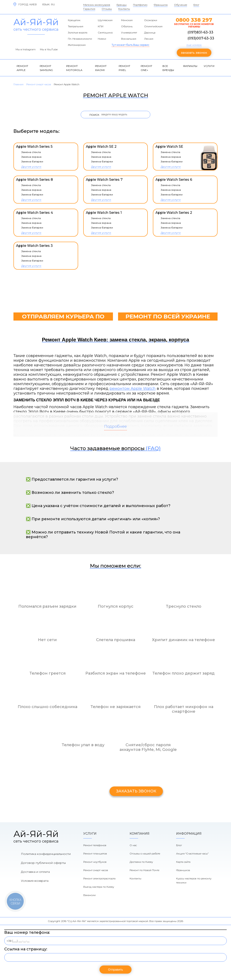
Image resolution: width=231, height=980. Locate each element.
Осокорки (151, 20)
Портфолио (140, 5)
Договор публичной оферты (43, 863)
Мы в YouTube (49, 49)
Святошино (105, 33)
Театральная (76, 26)
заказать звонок (194, 53)
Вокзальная (129, 39)
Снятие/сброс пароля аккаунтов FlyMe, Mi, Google (148, 747)
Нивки (102, 39)
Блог (196, 5)
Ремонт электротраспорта (99, 878)
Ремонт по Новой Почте (144, 870)
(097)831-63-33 (200, 32)
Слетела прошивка (116, 640)
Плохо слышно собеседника (48, 707)
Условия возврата (35, 881)
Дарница (150, 33)
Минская (127, 20)
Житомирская (77, 45)
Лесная (149, 39)
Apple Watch (143, 389)
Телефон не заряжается (115, 707)
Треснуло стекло (184, 606)
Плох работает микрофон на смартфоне (184, 709)
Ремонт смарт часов (96, 870)
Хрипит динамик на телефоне (183, 640)
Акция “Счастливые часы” (192, 854)
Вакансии (89, 895)
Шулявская (105, 20)
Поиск (94, 115)
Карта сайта (183, 862)
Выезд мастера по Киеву (99, 887)
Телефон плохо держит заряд (183, 673)
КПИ (101, 26)
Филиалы (190, 66)
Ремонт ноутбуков (95, 862)
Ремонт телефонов (95, 845)
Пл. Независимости (80, 39)
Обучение (181, 5)
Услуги (209, 66)
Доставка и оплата (35, 872)
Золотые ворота (78, 33)
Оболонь (127, 26)
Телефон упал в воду (83, 745)
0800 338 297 (194, 20)
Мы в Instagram (26, 49)
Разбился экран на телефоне (116, 673)
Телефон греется (48, 673)
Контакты (124, 9)
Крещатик (74, 20)
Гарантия (89, 9)
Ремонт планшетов (95, 854)
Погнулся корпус (116, 606)
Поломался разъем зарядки (47, 606)
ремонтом (120, 389)
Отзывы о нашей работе (145, 854)
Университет (129, 33)
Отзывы (107, 9)
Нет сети (47, 640)
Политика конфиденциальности (46, 854)
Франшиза (161, 5)
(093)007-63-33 (201, 38)
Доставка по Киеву (141, 862)
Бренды (122, 5)
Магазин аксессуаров (97, 5)
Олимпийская (153, 26)
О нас (133, 845)
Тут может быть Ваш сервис (130, 45)
